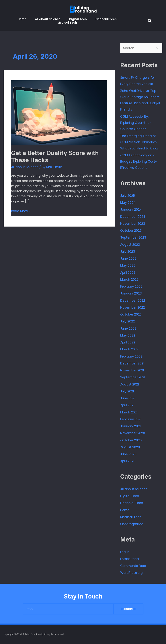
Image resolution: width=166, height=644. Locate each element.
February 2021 (131, 419)
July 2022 (128, 321)
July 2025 (128, 196)
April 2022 (128, 342)
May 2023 (128, 265)
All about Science (48, 19)
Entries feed (130, 559)
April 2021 (127, 405)
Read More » (21, 211)
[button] (150, 21)
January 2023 (131, 293)
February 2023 (131, 286)
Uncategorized (132, 524)
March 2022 (129, 349)
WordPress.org (131, 573)
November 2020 (133, 433)
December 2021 (132, 363)
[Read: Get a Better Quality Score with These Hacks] (59, 112)
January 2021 (130, 426)
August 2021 (130, 384)
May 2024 (128, 203)
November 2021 (132, 370)
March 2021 (129, 412)
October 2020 (131, 440)
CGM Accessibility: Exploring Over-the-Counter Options (136, 123)
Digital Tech (78, 19)
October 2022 (131, 314)
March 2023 (129, 280)
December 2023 (133, 217)
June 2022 (128, 328)
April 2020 (128, 461)
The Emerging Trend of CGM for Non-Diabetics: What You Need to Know (139, 142)
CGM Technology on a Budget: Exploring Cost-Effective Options (139, 162)
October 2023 (131, 231)
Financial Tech (106, 19)
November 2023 (133, 224)
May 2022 (128, 335)
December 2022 (133, 301)
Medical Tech (67, 23)
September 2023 (133, 238)
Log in (125, 552)
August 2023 (130, 245)
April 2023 (128, 273)
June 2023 (128, 259)
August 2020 (130, 447)
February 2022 (131, 356)
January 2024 (131, 210)
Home (22, 19)
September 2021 (133, 377)
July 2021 (127, 391)
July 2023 (128, 252)
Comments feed (133, 566)
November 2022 (133, 307)
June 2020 (128, 454)
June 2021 (128, 398)
